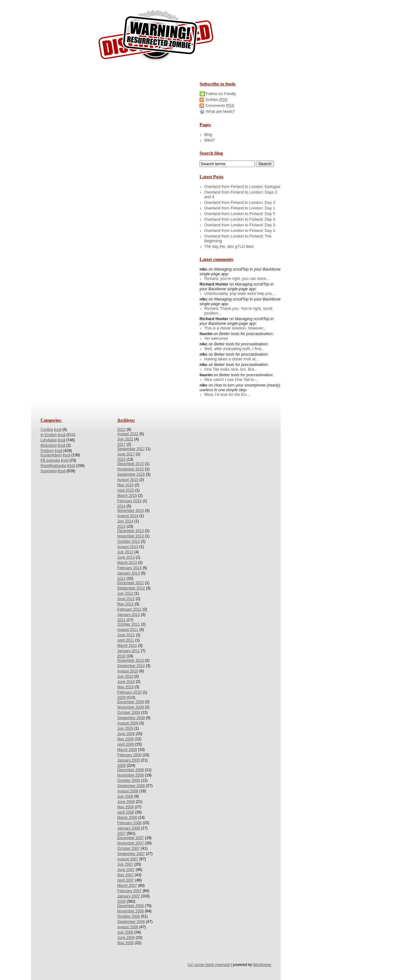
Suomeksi (49, 471)
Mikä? (209, 140)
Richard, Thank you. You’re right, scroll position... (238, 311)
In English (49, 435)
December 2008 (130, 770)
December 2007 (130, 838)
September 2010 (131, 666)
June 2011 (126, 635)
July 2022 (125, 439)
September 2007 (131, 854)
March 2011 (127, 646)
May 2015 (125, 485)
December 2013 (130, 531)
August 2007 (128, 859)
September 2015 (131, 474)
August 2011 (128, 630)
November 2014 (130, 511)
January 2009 (129, 760)
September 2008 (131, 786)
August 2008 (128, 791)
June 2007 (126, 870)
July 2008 (125, 796)
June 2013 (126, 557)
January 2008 (129, 828)
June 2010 (126, 682)
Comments (220, 106)
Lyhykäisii (49, 440)
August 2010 (128, 671)
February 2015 (129, 501)
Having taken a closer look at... (231, 359)
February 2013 (129, 568)
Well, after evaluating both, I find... (234, 349)
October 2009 (129, 713)
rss (58, 430)
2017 (121, 444)
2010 (121, 656)
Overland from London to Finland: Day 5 (240, 214)
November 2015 (130, 469)
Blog (208, 135)
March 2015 (127, 496)
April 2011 (126, 640)
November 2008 (130, 775)
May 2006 (125, 943)
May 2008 (125, 807)
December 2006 (130, 906)
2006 (121, 901)
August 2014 (128, 516)
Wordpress (262, 965)
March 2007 (127, 886)
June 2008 (126, 802)
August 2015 (128, 480)
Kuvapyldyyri (51, 455)
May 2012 (125, 604)
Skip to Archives (70, 3)
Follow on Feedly (221, 94)
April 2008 (126, 812)
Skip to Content (24, 3)
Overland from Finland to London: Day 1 (240, 208)
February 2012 (129, 609)
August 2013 (128, 547)
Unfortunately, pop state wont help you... (240, 293)
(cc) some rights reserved (209, 965)
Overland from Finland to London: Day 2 (240, 202)
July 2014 (125, 521)
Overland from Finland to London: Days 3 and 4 (241, 195)
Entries (217, 100)
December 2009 (130, 702)
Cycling (47, 430)
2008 (121, 766)
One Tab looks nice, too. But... (231, 369)
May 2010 (125, 687)
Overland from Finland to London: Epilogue (242, 187)
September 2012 (131, 588)
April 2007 (126, 880)
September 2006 (131, 922)
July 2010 (125, 676)
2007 (121, 833)
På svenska (50, 460)
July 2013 (125, 552)
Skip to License (115, 3)
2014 (121, 506)
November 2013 (130, 536)
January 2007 (129, 896)
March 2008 (127, 818)
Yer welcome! (216, 338)
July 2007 (125, 864)
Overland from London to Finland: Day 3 (240, 225)
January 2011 (129, 651)
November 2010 (130, 661)
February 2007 (129, 891)
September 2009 (131, 718)
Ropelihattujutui (53, 466)
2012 (121, 579)
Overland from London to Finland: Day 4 (240, 219)
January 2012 (129, 615)
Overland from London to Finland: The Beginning (238, 238)
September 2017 (131, 449)
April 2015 (126, 490)
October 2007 (129, 848)
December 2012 (130, 583)
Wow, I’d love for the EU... (227, 394)
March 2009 (127, 750)
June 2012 (126, 599)
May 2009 (125, 739)
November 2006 (130, 911)
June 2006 (126, 938)
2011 (121, 620)
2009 (121, 698)
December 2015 (130, 464)
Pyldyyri (47, 451)
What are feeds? (220, 111)
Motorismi (49, 445)
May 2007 (125, 875)
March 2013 (127, 563)
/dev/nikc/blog (156, 37)
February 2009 (129, 755)
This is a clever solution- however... (235, 328)
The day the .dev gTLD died (229, 246)
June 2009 (126, 734)
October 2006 (129, 916)
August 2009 (128, 723)
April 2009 (126, 744)
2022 (121, 430)
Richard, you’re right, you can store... (237, 279)
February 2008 (129, 823)
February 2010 (129, 692)
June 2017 (126, 454)
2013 (121, 526)
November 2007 (130, 843)
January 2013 (129, 573)
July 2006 (125, 932)
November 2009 (130, 707)
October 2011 (129, 624)
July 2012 (125, 593)
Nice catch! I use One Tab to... (231, 380)
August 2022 (128, 434)
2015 (121, 459)
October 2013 (129, 541)
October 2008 (129, 781)
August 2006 (128, 927)
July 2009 (125, 728)
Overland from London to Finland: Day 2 (240, 231)
